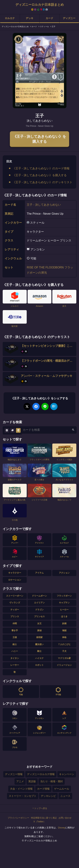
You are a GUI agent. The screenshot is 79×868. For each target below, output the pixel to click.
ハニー (15, 651)
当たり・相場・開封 (52, 781)
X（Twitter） (39, 822)
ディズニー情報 (14, 774)
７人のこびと (64, 644)
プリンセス (39, 616)
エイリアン (39, 603)
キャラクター (15, 573)
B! (54, 406)
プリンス (15, 616)
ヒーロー (64, 610)
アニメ (20, 781)
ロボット (39, 665)
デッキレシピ (48, 796)
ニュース (65, 796)
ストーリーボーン (15, 596)
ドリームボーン (39, 596)
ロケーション (15, 580)
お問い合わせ (65, 818)
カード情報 (43, 789)
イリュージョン (64, 665)
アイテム (39, 573)
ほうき (64, 616)
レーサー (15, 665)
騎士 (39, 651)
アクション (64, 573)
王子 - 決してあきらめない (44, 205)
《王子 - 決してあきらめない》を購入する (40, 139)
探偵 (39, 631)
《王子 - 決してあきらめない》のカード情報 (41, 168)
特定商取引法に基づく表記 (44, 818)
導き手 (15, 631)
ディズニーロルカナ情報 (41, 774)
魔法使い (39, 644)
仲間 (15, 623)
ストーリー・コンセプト (23, 796)
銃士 (15, 644)
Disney (62, 828)
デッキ (30, 18)
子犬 (64, 651)
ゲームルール (62, 789)
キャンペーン (67, 774)
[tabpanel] (40, 71)
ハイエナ (39, 658)
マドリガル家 (64, 658)
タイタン (15, 658)
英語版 (32, 781)
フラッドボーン (64, 596)
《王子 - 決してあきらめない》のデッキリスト (42, 182)
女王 (39, 623)
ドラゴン (39, 610)
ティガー (15, 610)
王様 (15, 637)
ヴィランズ (15, 603)
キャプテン (64, 603)
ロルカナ (10, 18)
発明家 (39, 637)
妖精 (64, 623)
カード (49, 18)
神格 (64, 637)
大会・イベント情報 (21, 789)
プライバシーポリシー (18, 818)
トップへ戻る (40, 808)
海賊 (64, 631)
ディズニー (69, 18)
